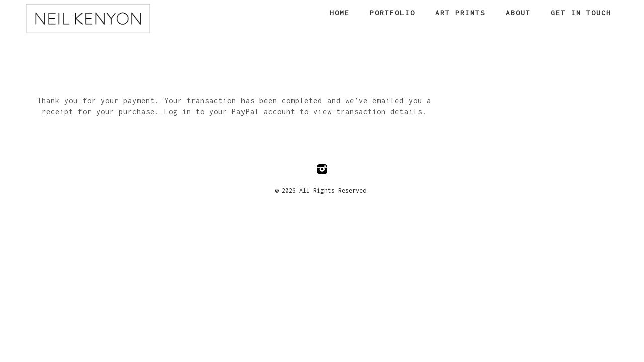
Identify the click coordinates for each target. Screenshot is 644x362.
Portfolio (392, 13)
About (518, 13)
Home (340, 13)
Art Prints (460, 13)
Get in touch (581, 13)
